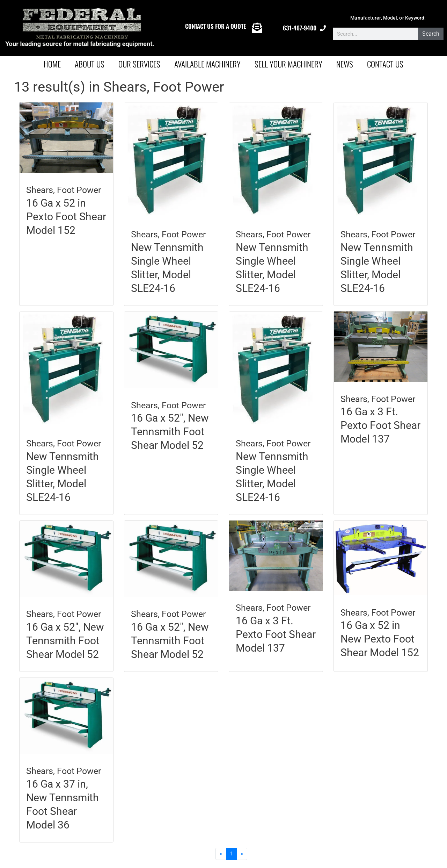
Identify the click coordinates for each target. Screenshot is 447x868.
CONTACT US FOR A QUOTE (215, 26)
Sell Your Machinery (288, 64)
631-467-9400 (300, 28)
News (345, 64)
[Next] (242, 854)
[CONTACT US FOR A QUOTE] (257, 28)
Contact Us (385, 64)
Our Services (139, 64)
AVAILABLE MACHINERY (207, 64)
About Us (90, 64)
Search (431, 34)
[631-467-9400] (323, 28)
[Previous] (221, 854)
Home (52, 64)
